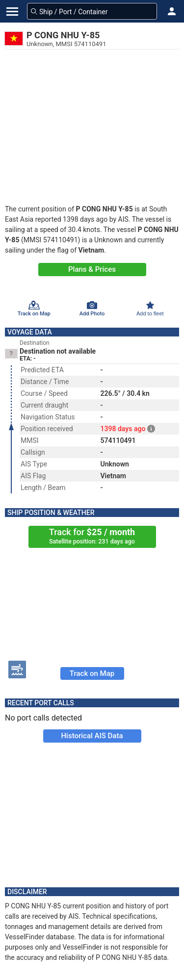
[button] (172, 11)
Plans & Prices (92, 269)
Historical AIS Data (92, 736)
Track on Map (92, 673)
